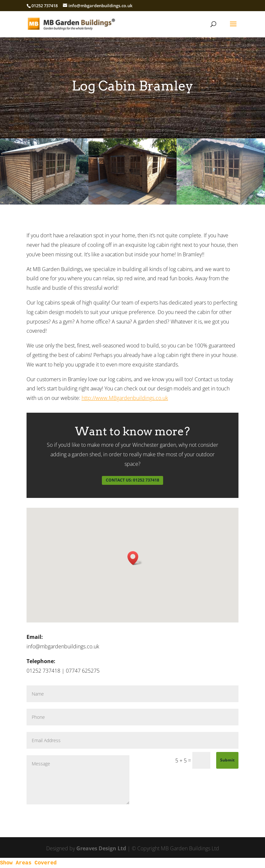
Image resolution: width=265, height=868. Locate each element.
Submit (227, 760)
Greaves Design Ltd (101, 848)
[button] (135, 558)
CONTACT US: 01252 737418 (132, 480)
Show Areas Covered (28, 863)
